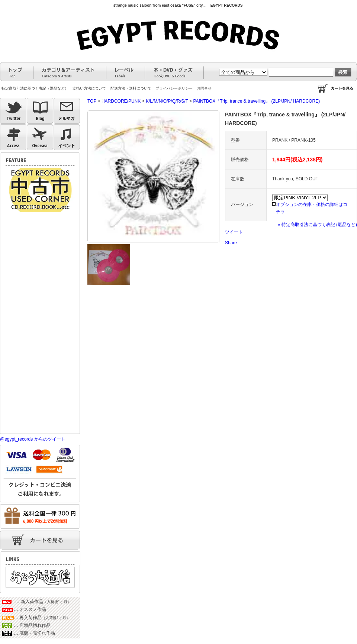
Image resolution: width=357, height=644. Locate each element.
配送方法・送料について (131, 88)
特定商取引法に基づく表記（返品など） (35, 88)
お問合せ (204, 88)
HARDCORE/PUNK (121, 101)
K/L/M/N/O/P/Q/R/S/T (167, 101)
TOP (92, 101)
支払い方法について (89, 88)
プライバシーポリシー (174, 88)
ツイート (234, 232)
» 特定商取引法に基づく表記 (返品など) (317, 225)
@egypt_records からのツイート (33, 439)
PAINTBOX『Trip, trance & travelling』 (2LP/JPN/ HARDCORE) (256, 101)
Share (231, 243)
